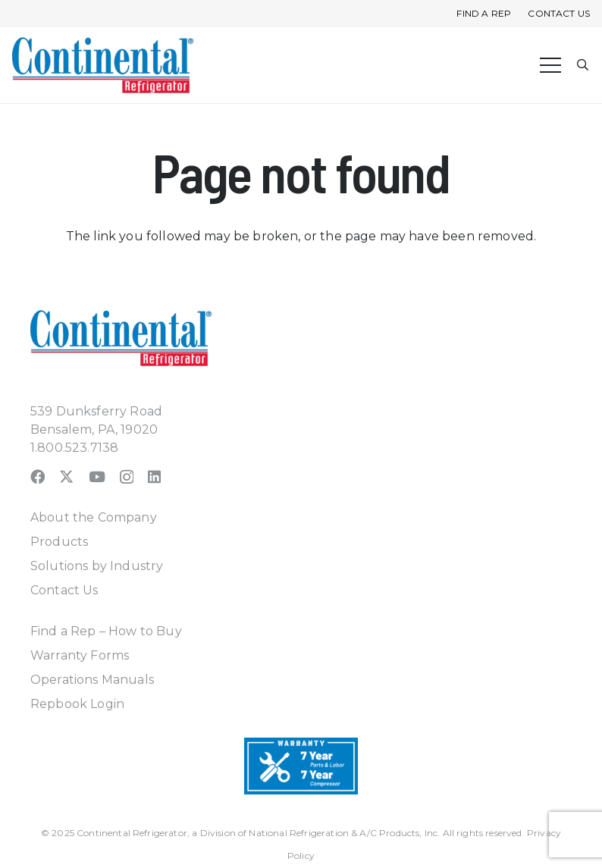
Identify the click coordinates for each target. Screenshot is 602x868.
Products (59, 542)
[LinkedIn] (154, 476)
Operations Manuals (92, 680)
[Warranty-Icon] (301, 766)
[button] (583, 66)
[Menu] (550, 65)
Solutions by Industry (97, 566)
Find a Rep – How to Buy (106, 631)
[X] (66, 476)
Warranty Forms (80, 655)
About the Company (94, 517)
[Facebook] (38, 476)
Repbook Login (77, 704)
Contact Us (64, 590)
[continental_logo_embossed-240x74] (103, 65)
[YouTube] (97, 476)
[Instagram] (127, 477)
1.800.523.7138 (74, 448)
